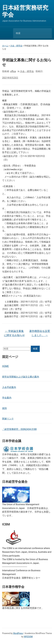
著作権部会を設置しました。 (40, 333)
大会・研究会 (16, 46)
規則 (4, 408)
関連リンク (8, 419)
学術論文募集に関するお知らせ (14, 333)
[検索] (29, 33)
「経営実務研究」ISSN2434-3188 (19, 429)
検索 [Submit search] (47, 33)
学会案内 (7, 398)
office (13, 71)
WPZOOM (28, 637)
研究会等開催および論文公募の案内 (21, 377)
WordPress (18, 633)
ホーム (5, 46)
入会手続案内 (9, 387)
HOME (5, 366)
